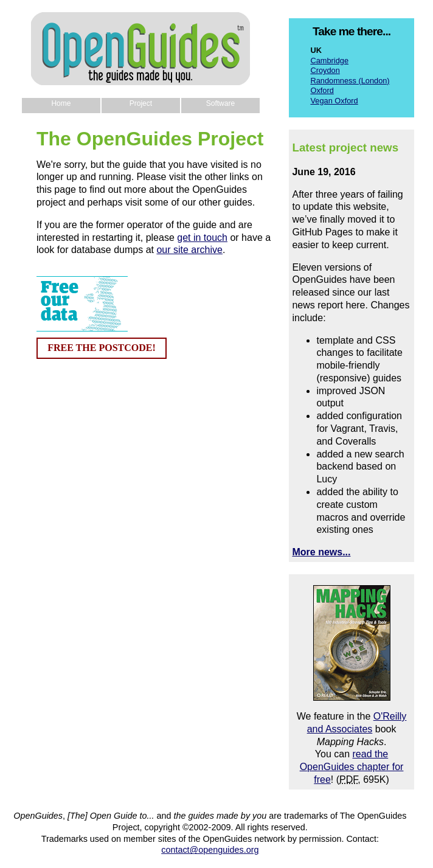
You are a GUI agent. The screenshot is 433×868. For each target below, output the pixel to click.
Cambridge (329, 61)
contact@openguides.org (210, 850)
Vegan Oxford (334, 101)
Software (220, 103)
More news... (321, 552)
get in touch (202, 238)
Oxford (322, 90)
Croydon (325, 70)
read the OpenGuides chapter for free (352, 767)
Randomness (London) (350, 81)
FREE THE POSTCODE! (102, 348)
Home (61, 103)
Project (141, 103)
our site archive (189, 250)
